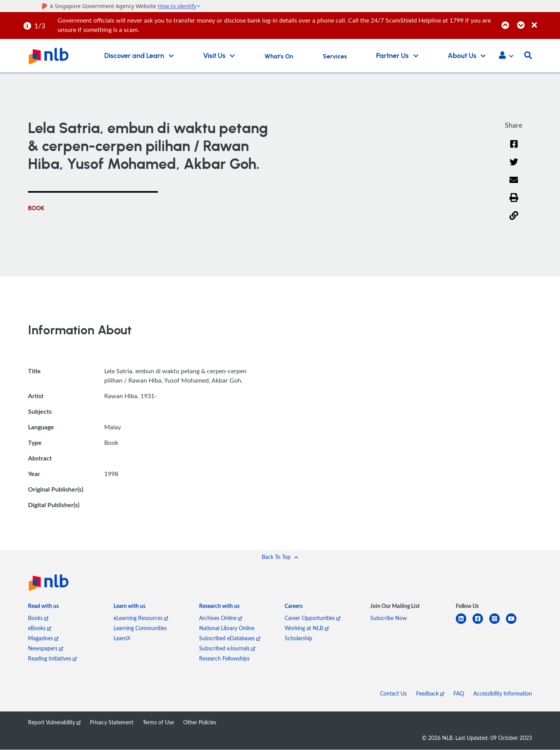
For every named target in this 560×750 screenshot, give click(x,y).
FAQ (459, 694)
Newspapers (45, 649)
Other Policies (200, 723)
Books (38, 618)
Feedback (430, 694)
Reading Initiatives (52, 659)
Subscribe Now (388, 618)
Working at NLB (307, 628)
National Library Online (227, 628)
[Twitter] (514, 167)
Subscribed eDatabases (230, 638)
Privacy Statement (112, 723)
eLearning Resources (141, 618)
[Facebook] (514, 149)
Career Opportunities (312, 618)
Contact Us (393, 694)
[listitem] (43, 608)
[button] (506, 56)
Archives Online (220, 618)
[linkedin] (464, 624)
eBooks (39, 628)
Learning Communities (140, 628)
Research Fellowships (224, 659)
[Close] (544, 21)
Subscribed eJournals (227, 649)
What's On (279, 56)
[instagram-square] (498, 624)
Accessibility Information (503, 694)
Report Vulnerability (54, 723)
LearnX (122, 638)
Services (335, 56)
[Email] (514, 185)
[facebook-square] (481, 624)
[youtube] (514, 624)
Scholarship (298, 638)
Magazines (43, 638)
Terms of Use (158, 723)
